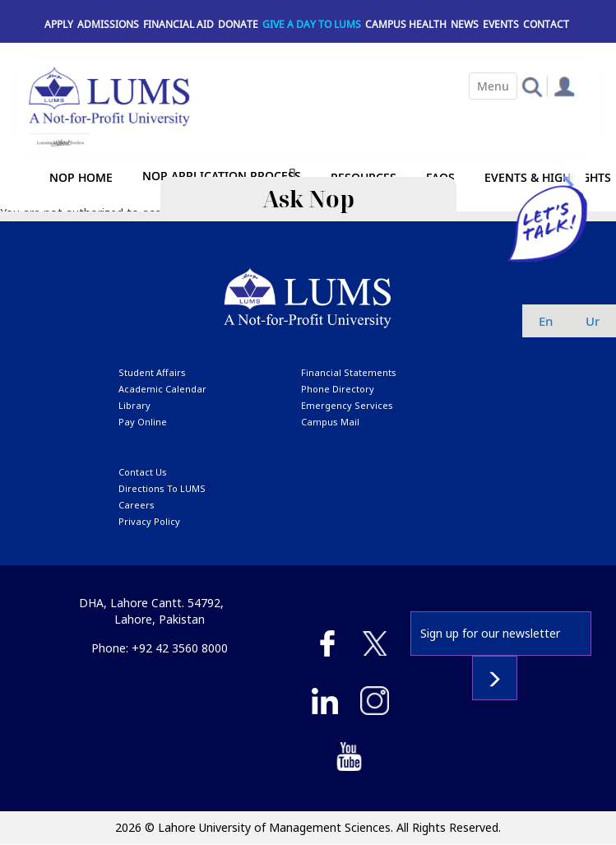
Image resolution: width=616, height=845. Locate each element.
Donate (238, 24)
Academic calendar (162, 389)
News (465, 24)
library (134, 405)
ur (593, 321)
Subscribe (495, 678)
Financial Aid (178, 24)
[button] (532, 86)
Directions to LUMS (162, 488)
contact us (143, 472)
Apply (59, 24)
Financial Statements (349, 372)
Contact (546, 24)
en (546, 321)
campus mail (330, 422)
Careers (137, 505)
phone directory (338, 389)
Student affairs (152, 372)
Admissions (108, 24)
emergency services (347, 405)
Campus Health (406, 24)
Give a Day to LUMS (312, 24)
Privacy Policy (149, 521)
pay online (143, 422)
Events (501, 24)
